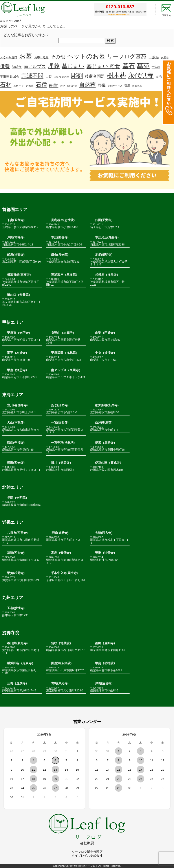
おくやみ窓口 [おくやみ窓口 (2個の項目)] (9, 57)
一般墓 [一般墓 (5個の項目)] (154, 57)
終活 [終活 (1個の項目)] (63, 86)
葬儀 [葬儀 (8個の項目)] (102, 85)
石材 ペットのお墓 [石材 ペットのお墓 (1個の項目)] (23, 86)
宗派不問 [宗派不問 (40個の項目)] (32, 76)
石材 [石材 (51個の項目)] (6, 85)
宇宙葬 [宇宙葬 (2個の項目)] (156, 67)
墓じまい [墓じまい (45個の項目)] (73, 66)
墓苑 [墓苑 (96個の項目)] (143, 66)
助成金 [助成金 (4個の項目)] (17, 67)
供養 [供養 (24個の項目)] (5, 66)
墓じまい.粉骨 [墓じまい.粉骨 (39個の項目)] (103, 66)
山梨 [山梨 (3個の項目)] (49, 77)
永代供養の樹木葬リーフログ (82, 866)
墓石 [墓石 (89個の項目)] (129, 66)
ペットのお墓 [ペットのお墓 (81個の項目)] (86, 56)
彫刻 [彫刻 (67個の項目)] (77, 76)
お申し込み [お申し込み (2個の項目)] (41, 57)
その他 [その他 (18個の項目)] (58, 57)
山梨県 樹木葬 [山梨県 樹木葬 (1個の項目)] (61, 77)
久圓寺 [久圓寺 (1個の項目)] (165, 57)
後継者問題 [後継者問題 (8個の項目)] (95, 76)
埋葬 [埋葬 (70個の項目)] (54, 66)
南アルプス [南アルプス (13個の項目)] (35, 66)
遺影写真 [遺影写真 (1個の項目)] (137, 86)
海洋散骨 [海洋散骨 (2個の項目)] (161, 77)
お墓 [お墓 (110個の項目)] (26, 56)
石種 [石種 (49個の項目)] (41, 85)
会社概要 (87, 843)
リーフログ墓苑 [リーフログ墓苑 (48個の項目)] (127, 56)
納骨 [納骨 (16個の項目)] (54, 85)
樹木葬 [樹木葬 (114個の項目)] (116, 75)
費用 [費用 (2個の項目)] (127, 86)
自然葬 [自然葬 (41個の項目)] (87, 85)
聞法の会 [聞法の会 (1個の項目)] (72, 86)
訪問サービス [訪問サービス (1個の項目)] (115, 86)
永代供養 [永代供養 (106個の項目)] (141, 75)
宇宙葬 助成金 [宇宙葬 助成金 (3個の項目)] (10, 77)
